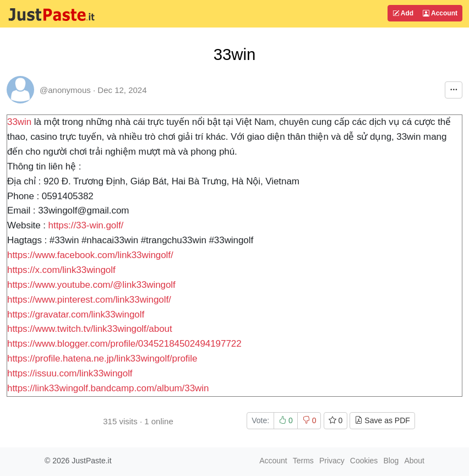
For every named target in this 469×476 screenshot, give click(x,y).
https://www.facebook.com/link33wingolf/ (90, 255)
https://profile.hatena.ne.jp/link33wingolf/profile (102, 359)
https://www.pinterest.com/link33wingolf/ (89, 300)
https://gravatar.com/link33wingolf (76, 314)
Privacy (332, 461)
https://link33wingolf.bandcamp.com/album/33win (108, 388)
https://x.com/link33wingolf (61, 270)
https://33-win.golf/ (86, 225)
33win (19, 122)
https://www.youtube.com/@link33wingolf (91, 285)
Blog (391, 461)
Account (440, 13)
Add (403, 13)
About (414, 461)
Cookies (364, 461)
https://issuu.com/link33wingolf (70, 373)
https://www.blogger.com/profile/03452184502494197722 (124, 344)
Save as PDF (382, 420)
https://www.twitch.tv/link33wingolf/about (90, 329)
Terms (303, 461)
